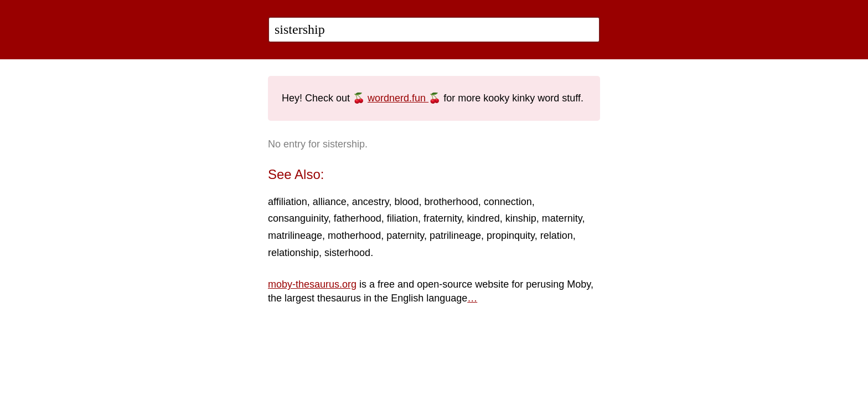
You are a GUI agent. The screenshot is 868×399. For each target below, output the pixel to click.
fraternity (443, 218)
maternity (562, 218)
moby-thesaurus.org (312, 284)
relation (557, 236)
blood (407, 202)
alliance (330, 202)
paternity (405, 236)
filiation (402, 218)
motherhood (354, 236)
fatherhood (358, 218)
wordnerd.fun (398, 98)
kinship (521, 218)
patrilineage (455, 236)
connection (508, 202)
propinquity (511, 236)
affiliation (288, 202)
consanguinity (298, 218)
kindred (484, 218)
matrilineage (295, 236)
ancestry (371, 202)
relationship (293, 253)
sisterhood (347, 253)
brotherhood (451, 202)
